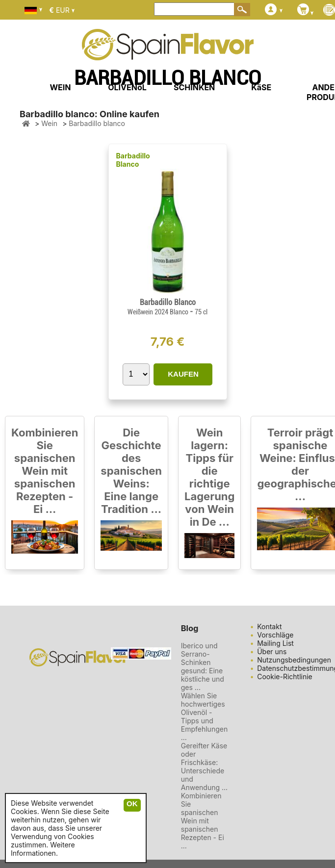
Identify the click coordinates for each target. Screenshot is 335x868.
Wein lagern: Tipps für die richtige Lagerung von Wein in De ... (209, 477)
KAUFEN (183, 374)
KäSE (261, 87)
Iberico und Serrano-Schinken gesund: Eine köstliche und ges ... (203, 666)
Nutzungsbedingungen (294, 660)
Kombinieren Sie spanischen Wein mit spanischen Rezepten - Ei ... (45, 471)
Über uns (272, 651)
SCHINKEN (194, 87)
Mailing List (275, 643)
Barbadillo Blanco (133, 160)
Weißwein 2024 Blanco (159, 312)
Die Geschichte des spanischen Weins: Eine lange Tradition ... (131, 471)
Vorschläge (275, 635)
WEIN (60, 87)
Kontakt (269, 626)
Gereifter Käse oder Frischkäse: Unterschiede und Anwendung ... (204, 766)
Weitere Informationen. (43, 849)
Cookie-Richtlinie (285, 677)
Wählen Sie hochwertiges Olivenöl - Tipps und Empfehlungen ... (204, 716)
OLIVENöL (127, 87)
